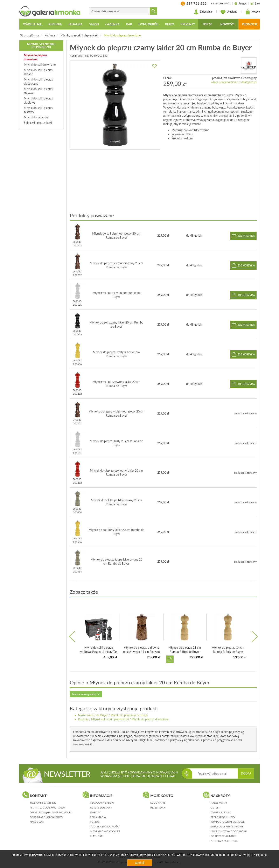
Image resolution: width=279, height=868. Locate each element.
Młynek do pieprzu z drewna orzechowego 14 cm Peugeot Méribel (142, 652)
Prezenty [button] (188, 24)
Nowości (227, 24)
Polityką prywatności (142, 855)
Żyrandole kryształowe (227, 827)
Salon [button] (94, 24)
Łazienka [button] (113, 24)
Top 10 (207, 24)
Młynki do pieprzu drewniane (122, 35)
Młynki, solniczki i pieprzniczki (79, 35)
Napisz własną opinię (86, 694)
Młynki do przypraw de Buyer (129, 715)
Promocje (250, 24)
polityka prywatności (105, 827)
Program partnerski (224, 841)
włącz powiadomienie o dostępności (234, 82)
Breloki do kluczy (223, 817)
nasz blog (37, 822)
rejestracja (158, 808)
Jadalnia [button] (75, 24)
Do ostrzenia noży (223, 836)
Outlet (215, 808)
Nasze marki (86, 715)
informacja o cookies (105, 831)
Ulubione (229, 12)
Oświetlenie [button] (32, 24)
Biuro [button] (170, 24)
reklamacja (98, 817)
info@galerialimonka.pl (55, 812)
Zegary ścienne (221, 812)
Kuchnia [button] (55, 24)
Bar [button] (129, 24)
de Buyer (102, 715)
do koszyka (246, 236)
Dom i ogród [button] (149, 24)
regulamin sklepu (102, 803)
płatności (97, 836)
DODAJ (246, 773)
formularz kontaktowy (46, 817)
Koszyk (253, 12)
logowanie (158, 803)
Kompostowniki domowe (228, 822)
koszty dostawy (101, 808)
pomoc (95, 822)
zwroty (95, 812)
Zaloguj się (203, 12)
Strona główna (29, 35)
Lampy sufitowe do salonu (229, 831)
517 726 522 (49, 803)
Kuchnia (50, 35)
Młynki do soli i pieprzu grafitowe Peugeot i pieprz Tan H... (99, 652)
